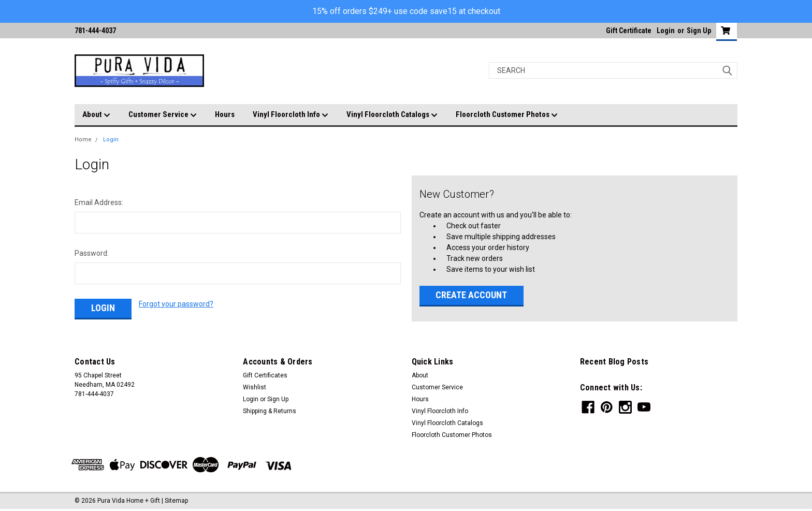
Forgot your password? (176, 304)
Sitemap (176, 501)
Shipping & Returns (270, 411)
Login (666, 31)
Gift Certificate (629, 31)
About (96, 115)
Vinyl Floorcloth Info (291, 115)
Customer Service (163, 115)
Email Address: (99, 202)
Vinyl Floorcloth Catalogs (392, 115)
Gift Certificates (265, 375)
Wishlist (255, 387)
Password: (92, 253)
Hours (225, 114)
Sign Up (699, 31)
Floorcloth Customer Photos (507, 115)
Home (83, 140)
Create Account (471, 295)
